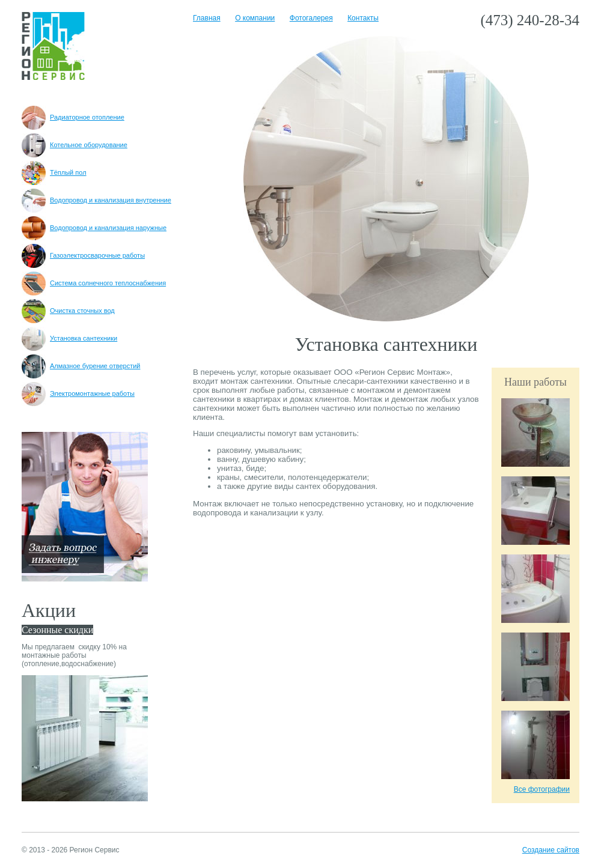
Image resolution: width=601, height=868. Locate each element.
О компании (255, 18)
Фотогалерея (311, 18)
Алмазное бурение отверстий (81, 366)
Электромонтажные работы (78, 393)
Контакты (363, 18)
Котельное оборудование (75, 145)
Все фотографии (542, 789)
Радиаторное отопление (73, 117)
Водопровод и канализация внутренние (96, 200)
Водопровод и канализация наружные (94, 228)
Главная (207, 18)
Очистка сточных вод (68, 311)
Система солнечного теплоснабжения (94, 283)
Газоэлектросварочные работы (83, 255)
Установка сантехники (69, 338)
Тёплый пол (54, 172)
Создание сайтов (551, 850)
